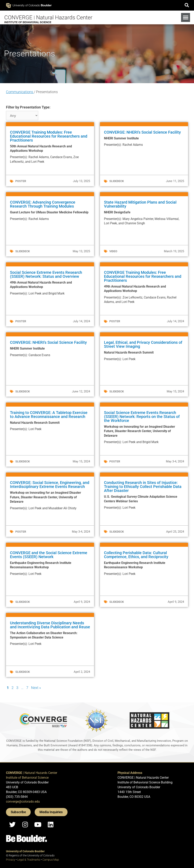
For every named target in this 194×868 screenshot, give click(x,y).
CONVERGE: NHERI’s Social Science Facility (142, 132)
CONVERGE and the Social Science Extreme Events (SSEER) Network (49, 555)
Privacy (11, 860)
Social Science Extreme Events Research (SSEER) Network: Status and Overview (46, 274)
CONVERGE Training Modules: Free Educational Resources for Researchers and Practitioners (49, 136)
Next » (36, 688)
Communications (20, 92)
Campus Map (51, 860)
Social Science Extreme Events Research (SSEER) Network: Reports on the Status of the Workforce (142, 417)
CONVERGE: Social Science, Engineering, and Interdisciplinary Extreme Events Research (50, 485)
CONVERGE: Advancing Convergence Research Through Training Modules (43, 204)
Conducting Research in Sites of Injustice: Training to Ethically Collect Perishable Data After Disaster (143, 487)
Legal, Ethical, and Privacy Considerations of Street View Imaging (143, 344)
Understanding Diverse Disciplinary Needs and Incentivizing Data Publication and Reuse (50, 625)
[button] (187, 5)
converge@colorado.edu (23, 801)
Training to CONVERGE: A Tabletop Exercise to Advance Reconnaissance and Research (49, 415)
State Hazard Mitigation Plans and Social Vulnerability (140, 204)
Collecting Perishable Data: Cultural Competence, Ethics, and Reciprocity (136, 555)
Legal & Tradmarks (29, 860)
